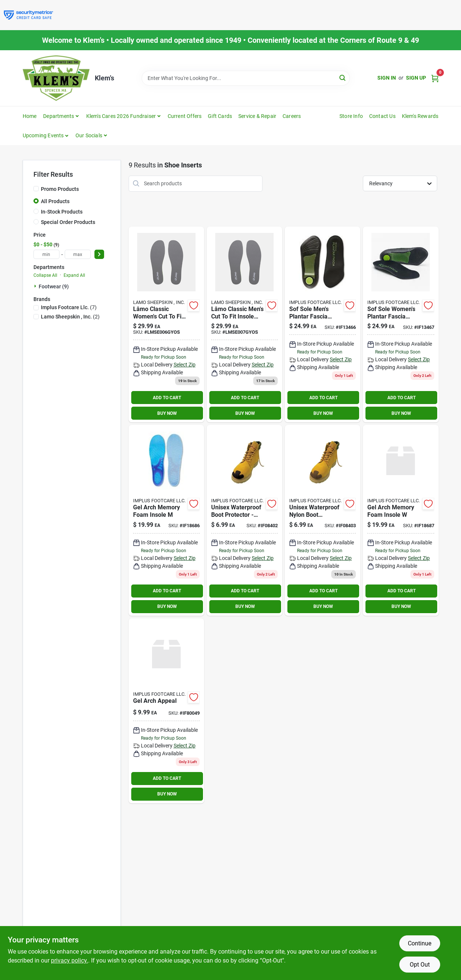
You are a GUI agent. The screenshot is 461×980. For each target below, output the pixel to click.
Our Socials (89, 135)
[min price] (46, 254)
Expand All (74, 275)
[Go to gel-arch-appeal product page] (166, 711)
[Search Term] (246, 78)
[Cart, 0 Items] (435, 78)
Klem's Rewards (420, 116)
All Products (55, 201)
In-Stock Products (62, 212)
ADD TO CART (167, 398)
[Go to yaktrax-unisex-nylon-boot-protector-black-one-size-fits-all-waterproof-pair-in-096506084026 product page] (244, 520)
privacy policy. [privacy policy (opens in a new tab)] (70, 960)
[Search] (343, 78)
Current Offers (185, 116)
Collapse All (45, 275)
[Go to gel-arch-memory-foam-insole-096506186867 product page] (166, 520)
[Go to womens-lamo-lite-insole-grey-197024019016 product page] (166, 325)
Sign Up (416, 78)
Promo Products (60, 189)
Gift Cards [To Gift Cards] (220, 116)
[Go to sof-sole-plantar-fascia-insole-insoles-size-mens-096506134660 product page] (323, 325)
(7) (69, 307)
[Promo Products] (36, 189)
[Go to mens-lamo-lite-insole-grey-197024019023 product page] (244, 325)
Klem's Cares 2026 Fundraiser (121, 116)
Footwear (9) (54, 286)
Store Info (351, 116)
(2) (70, 317)
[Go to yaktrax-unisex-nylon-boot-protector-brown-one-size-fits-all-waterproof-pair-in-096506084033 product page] (323, 520)
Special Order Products (68, 222)
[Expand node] (36, 286)
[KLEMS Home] (56, 78)
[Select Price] (99, 254)
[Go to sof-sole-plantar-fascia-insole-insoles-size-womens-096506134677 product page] (401, 325)
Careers (292, 116)
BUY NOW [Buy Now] (167, 413)
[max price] (78, 254)
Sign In (387, 78)
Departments (59, 116)
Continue (420, 943)
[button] (46, 135)
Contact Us (382, 116)
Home (30, 116)
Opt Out (420, 965)
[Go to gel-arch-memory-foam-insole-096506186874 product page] (401, 520)
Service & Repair (257, 116)
